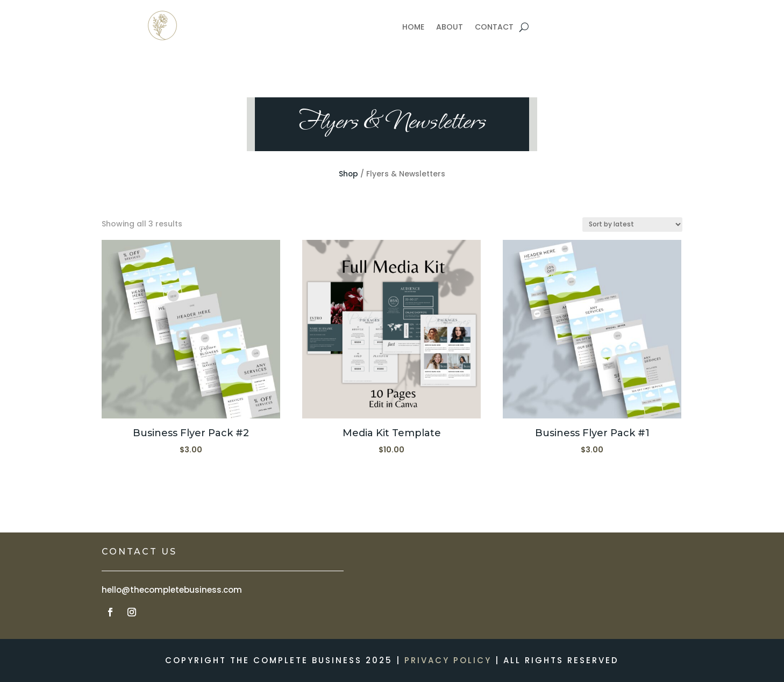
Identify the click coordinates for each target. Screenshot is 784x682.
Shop (348, 174)
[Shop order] (632, 225)
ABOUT (450, 28)
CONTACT (494, 28)
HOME (413, 28)
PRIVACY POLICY (448, 660)
